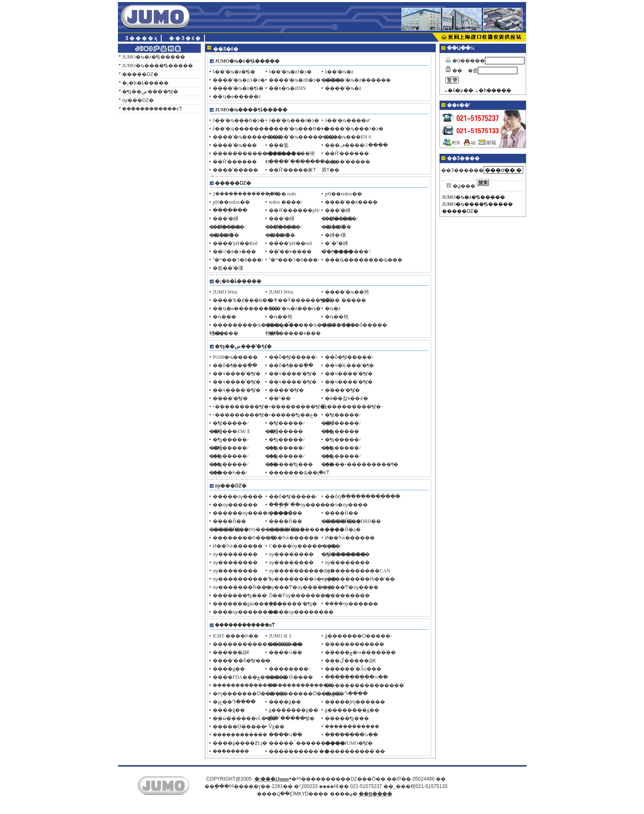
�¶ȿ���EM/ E (232, 431)
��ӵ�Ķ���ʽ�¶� (349, 365)
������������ (355, 644)
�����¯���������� (307, 743)
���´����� (346, 300)
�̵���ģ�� (285, 702)
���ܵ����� (231, 751)
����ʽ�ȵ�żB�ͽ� (295, 80)
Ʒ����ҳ (142, 38)
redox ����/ (286, 202)
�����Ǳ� (140, 74)
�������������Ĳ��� (254, 153)
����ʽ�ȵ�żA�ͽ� (239, 80)
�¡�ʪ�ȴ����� (145, 83)
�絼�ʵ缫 (335, 227)
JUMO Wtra (225, 292)
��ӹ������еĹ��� (244, 718)
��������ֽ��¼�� (356, 677)
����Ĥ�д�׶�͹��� (343, 529)
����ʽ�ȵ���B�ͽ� (299, 129)
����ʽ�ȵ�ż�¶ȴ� (238, 88)
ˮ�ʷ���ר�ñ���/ (238, 260)
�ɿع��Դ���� (346, 694)
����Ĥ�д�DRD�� (353, 521)
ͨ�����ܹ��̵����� (352, 727)
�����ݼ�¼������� (360, 652)
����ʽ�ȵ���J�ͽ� (354, 129)
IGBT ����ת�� (236, 636)
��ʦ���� (375, 794)
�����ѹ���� (238, 496)
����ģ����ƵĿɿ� (240, 743)
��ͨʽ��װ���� (290, 252)
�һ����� (495, 90)
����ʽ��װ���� (351, 202)
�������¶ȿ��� (240, 595)
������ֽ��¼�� (351, 735)
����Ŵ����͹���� (291, 677)
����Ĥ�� (286, 513)
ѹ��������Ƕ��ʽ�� (360, 579)
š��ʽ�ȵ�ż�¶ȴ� (234, 72)
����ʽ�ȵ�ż (343, 88)
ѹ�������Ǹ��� (242, 587)
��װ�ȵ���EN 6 (348, 137)
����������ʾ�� (299, 751)
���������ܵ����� (244, 685)
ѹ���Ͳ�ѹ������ (301, 587)
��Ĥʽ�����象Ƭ (292, 170)
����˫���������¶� (362, 464)
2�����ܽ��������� (246, 194)
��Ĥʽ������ (347, 153)
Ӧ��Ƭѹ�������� (300, 595)
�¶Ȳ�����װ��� (295, 333)
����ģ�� (229, 669)
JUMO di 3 (280, 636)
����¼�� (286, 652)
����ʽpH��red (290, 243)
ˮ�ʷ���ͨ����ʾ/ (348, 252)
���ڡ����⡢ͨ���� (356, 145)
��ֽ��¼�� (286, 735)
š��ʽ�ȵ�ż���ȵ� (295, 308)
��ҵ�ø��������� (246, 308)
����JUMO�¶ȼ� (349, 743)
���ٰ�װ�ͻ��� (234, 252)
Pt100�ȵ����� (235, 357)
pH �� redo (282, 194)
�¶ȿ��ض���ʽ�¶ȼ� (150, 92)
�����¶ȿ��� (291, 464)
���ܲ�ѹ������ (351, 604)
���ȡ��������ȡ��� (364, 260)
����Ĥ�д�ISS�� (239, 529)
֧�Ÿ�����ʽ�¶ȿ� (293, 604)
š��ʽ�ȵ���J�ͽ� (294, 120)
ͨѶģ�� (277, 727)
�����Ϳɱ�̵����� (355, 702)
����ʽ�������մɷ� (303, 162)
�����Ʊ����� (239, 727)
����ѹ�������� (245, 612)
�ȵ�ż (333, 308)
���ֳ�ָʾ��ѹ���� (297, 505)
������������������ (257, 644)
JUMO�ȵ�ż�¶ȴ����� (154, 57)
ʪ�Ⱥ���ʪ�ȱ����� (356, 325)
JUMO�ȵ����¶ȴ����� (157, 66)
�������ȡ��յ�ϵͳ (299, 473)
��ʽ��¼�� (286, 644)
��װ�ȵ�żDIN (287, 88)
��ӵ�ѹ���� (346, 505)
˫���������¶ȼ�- (242, 407)
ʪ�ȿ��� (226, 333)
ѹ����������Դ (242, 579)
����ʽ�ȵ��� (235, 145)
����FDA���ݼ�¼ (241, 677)
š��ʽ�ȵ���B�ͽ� (239, 120)
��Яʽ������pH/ (294, 210)
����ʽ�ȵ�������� (247, 137)
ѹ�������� (235, 554)
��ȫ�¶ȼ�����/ (293, 357)
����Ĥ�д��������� (307, 529)
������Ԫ (231, 652)
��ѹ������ (235, 505)
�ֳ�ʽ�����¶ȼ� (292, 718)
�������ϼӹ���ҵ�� (248, 604)
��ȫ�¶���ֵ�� (235, 365)
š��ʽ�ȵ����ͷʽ (348, 120)
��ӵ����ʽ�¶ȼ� (237, 374)
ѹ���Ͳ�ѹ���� (352, 587)
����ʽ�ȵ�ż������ (358, 80)
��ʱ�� (280, 398)
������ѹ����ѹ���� (253, 513)
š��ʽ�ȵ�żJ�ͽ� (290, 72)
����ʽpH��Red (235, 243)
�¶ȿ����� (286, 431)
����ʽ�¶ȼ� (286, 390)
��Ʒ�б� (185, 38)
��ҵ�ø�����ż (237, 96)
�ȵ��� (224, 317)
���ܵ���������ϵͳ (152, 109)
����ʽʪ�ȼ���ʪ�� (242, 300)
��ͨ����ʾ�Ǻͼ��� (353, 669)
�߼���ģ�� (229, 710)
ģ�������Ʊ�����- (358, 636)
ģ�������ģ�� (294, 710)
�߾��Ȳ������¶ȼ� (299, 300)
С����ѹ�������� (303, 546)
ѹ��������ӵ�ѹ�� (303, 579)
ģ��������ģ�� (352, 710)
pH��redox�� (343, 194)
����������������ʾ (365, 685)
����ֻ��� (230, 210)
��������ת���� (244, 538)
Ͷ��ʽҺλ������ (294, 538)
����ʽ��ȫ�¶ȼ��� (242, 661)
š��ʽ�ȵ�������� (243, 129)
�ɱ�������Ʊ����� (249, 694)
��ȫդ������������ (363, 496)
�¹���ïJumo (272, 779)
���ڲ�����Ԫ (350, 661)
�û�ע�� (461, 90)
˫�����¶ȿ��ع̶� (293, 415)
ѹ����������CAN (301, 571)
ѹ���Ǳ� (138, 100)
